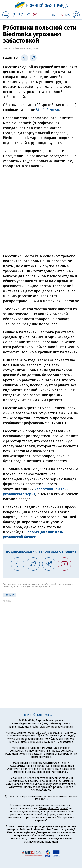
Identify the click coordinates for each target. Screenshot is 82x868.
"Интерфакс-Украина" (54, 808)
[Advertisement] (41, 211)
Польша (9, 595)
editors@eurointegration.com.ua (53, 727)
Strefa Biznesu (48, 110)
